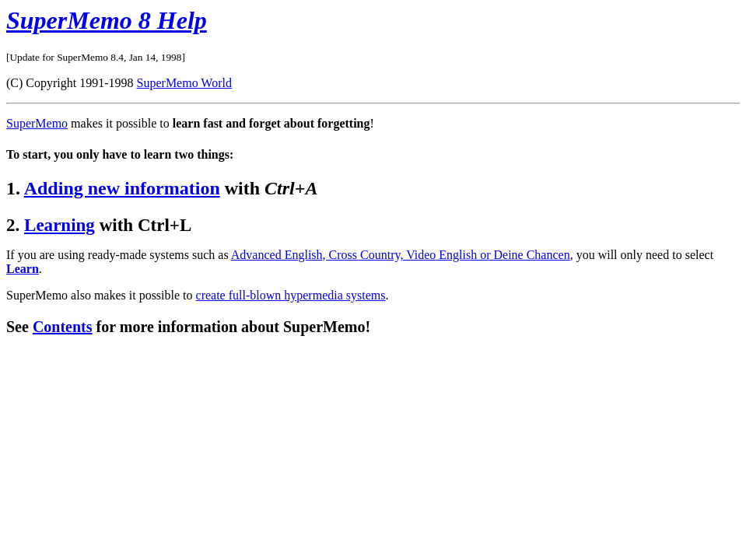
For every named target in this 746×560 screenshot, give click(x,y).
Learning (60, 225)
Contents (63, 327)
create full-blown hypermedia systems (291, 295)
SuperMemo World (184, 83)
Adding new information (122, 188)
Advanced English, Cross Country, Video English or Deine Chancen (401, 255)
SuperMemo (37, 123)
